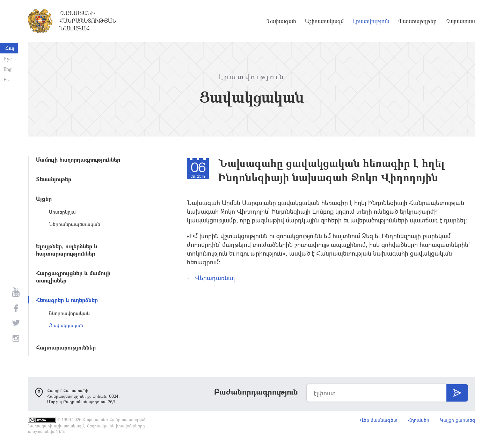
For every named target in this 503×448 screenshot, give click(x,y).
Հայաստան (460, 21)
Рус (8, 58)
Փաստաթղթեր (417, 21)
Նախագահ (281, 21)
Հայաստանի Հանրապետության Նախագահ (88, 21)
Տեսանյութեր (54, 179)
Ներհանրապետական (75, 224)
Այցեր (44, 199)
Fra (7, 79)
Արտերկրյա (62, 212)
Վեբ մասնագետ (379, 420)
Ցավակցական (66, 325)
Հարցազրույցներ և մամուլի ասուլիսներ (73, 277)
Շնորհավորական (69, 313)
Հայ (10, 48)
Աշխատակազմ (324, 21)
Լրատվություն (371, 21)
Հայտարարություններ (66, 347)
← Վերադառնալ (211, 278)
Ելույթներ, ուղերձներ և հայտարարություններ (67, 250)
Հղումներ (419, 420)
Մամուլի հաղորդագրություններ (78, 159)
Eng (8, 69)
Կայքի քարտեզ (457, 420)
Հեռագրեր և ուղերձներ (67, 300)
